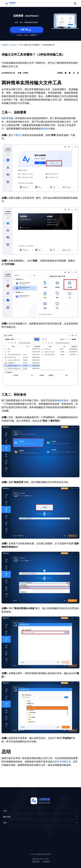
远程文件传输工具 (62, 762)
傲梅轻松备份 (62, 400)
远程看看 (6, 118)
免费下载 (26, 30)
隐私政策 (36, 862)
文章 (21, 45)
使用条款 (47, 862)
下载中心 (18, 135)
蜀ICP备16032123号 (41, 859)
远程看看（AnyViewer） (10, 45)
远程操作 (45, 129)
